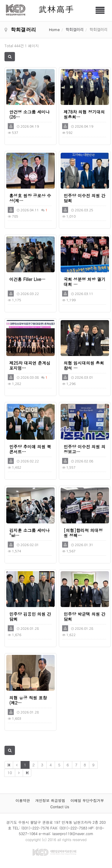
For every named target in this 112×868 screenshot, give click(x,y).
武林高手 (56, 9)
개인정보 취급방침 (50, 800)
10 (10, 773)
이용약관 (23, 800)
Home (54, 29)
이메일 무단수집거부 (87, 800)
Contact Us (60, 807)
